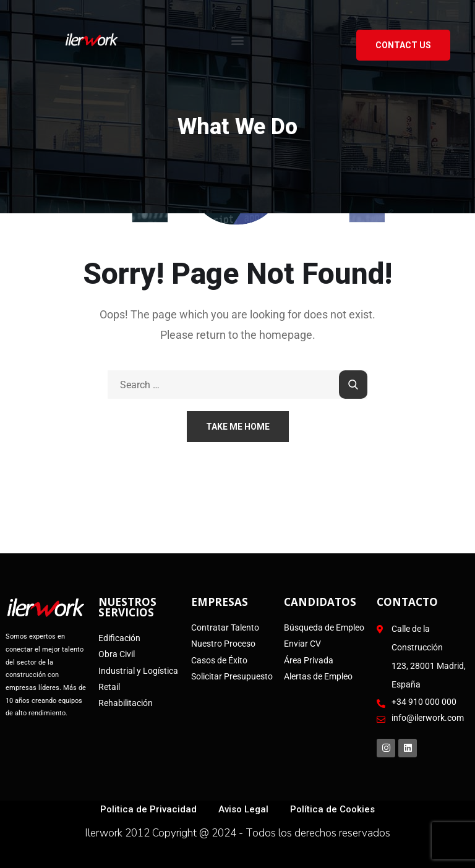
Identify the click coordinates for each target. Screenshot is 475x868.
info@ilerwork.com (428, 718)
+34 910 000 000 (424, 702)
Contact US (403, 45)
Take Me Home (238, 427)
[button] (238, 40)
